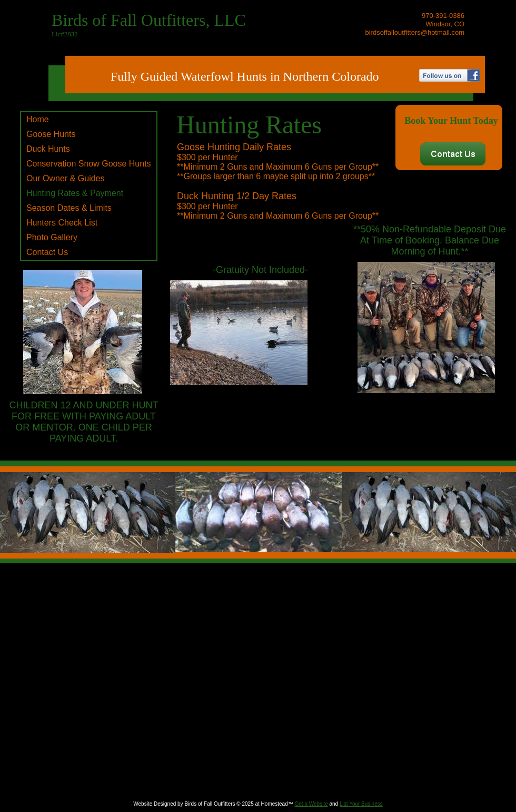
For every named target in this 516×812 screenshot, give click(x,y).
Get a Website (311, 804)
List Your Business (361, 804)
